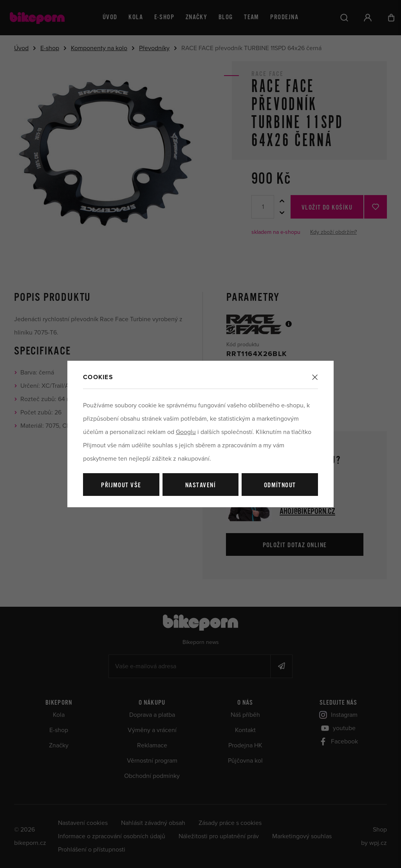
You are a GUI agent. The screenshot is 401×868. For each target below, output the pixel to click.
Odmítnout (280, 486)
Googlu (186, 432)
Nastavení (200, 486)
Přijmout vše (121, 486)
